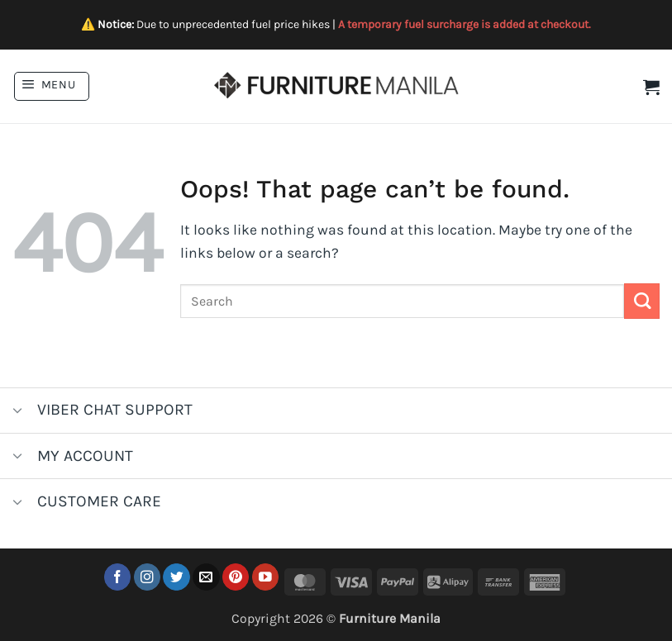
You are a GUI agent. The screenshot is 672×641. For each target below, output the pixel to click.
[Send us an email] (206, 577)
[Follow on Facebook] (118, 577)
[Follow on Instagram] (148, 577)
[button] (52, 86)
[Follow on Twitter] (176, 577)
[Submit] (642, 301)
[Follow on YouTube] (266, 577)
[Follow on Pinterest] (236, 577)
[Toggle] (18, 412)
